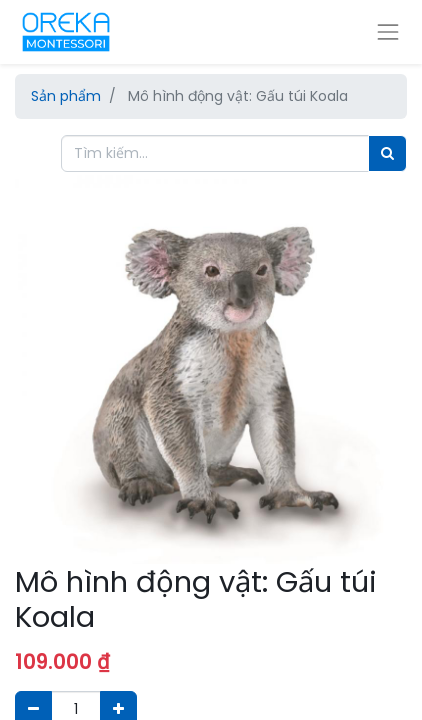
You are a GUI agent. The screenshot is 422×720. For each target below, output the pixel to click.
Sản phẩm (66, 96)
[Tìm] (387, 153)
